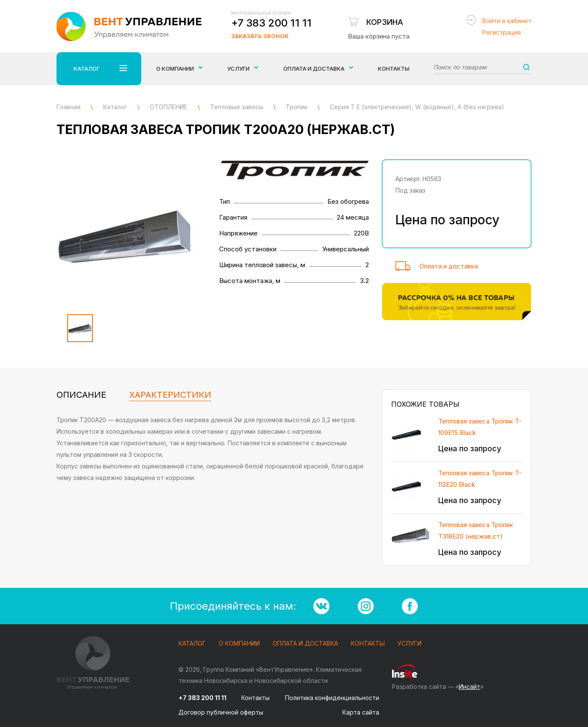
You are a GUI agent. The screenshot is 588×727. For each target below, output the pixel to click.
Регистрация (502, 32)
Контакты (394, 69)
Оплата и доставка (449, 266)
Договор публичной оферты (221, 712)
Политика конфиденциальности (332, 698)
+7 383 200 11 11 (271, 23)
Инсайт (469, 687)
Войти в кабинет (507, 21)
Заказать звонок (260, 36)
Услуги (410, 644)
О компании (239, 644)
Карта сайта (361, 712)
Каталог (192, 644)
